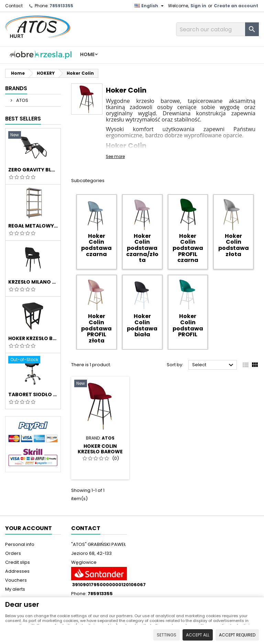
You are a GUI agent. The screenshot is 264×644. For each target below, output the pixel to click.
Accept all (198, 635)
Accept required (237, 635)
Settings (167, 635)
